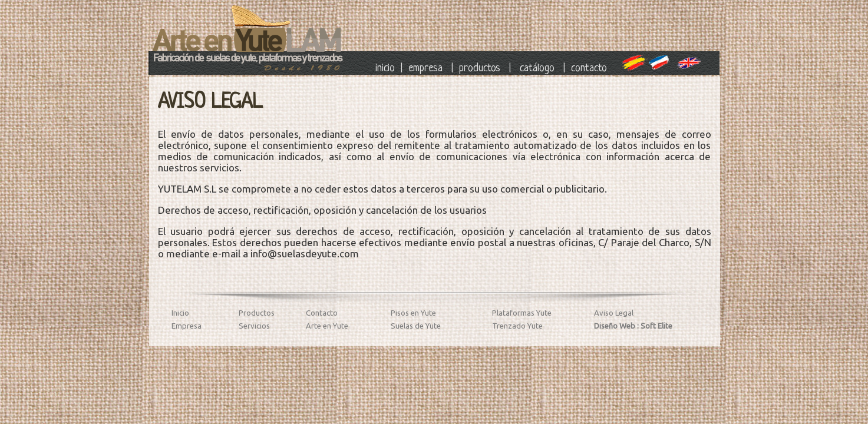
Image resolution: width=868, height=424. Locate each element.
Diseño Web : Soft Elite (633, 326)
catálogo (537, 68)
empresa (425, 68)
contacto (590, 68)
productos (480, 68)
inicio (385, 68)
